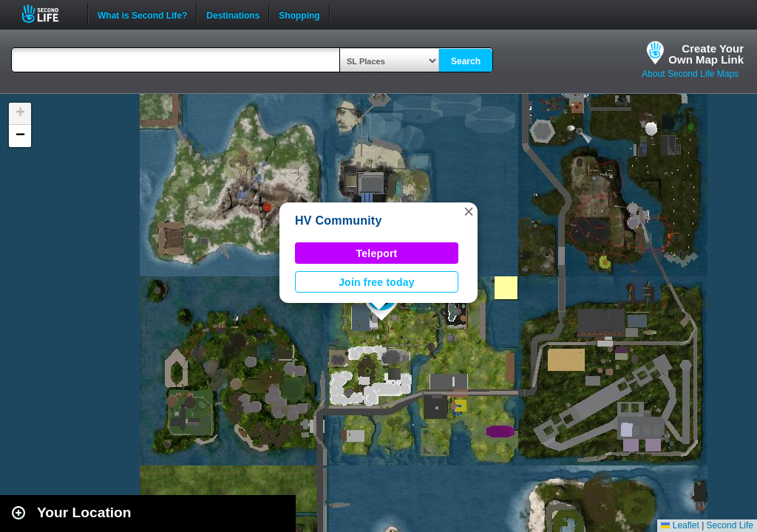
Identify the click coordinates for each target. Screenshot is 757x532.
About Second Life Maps (690, 74)
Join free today (377, 282)
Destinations (233, 14)
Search (466, 61)
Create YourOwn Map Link (706, 54)
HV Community (339, 221)
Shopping (299, 14)
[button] (469, 211)
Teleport (377, 253)
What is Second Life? (142, 14)
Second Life (48, 14)
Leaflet (680, 525)
